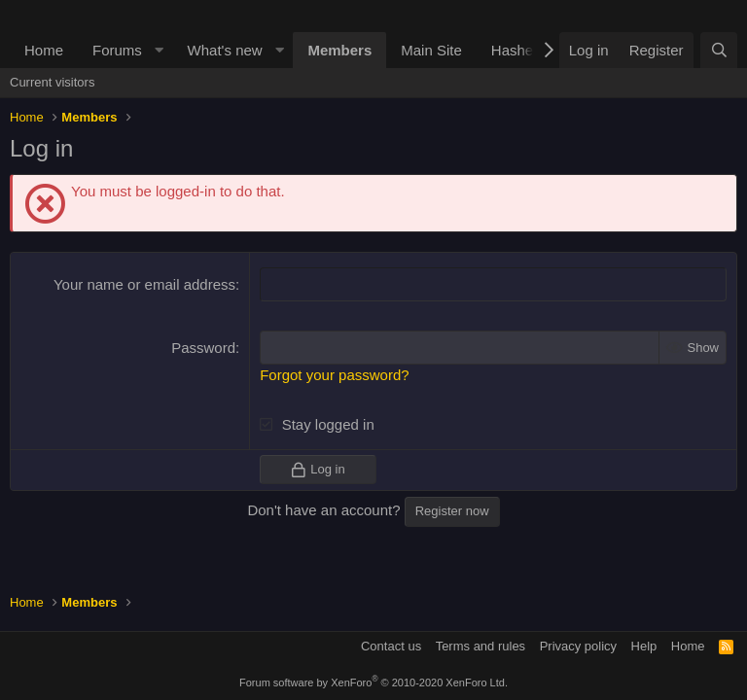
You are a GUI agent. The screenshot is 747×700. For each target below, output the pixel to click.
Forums (117, 50)
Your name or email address (144, 284)
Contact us (391, 646)
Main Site (431, 50)
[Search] (719, 50)
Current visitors (52, 82)
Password (203, 348)
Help (644, 646)
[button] (160, 50)
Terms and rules (480, 646)
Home (44, 50)
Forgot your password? (334, 375)
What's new (225, 50)
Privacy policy (578, 646)
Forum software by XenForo (373, 682)
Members (339, 50)
